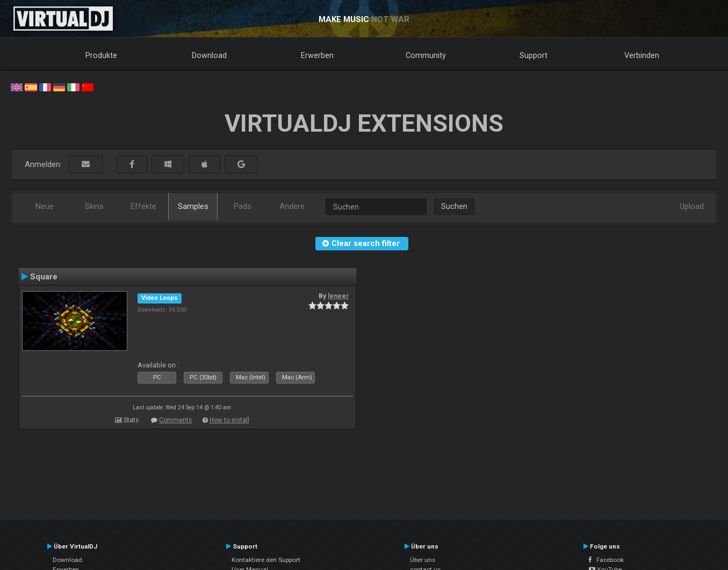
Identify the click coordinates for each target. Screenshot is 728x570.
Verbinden (642, 55)
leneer (338, 296)
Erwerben (317, 55)
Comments (175, 420)
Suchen (454, 206)
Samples (193, 206)
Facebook (606, 560)
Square (44, 277)
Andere (292, 206)
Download (209, 55)
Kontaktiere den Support (266, 560)
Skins (94, 206)
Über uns (423, 560)
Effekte (143, 206)
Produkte (101, 55)
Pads (243, 206)
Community (426, 55)
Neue (45, 206)
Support (534, 55)
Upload (692, 206)
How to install (229, 420)
